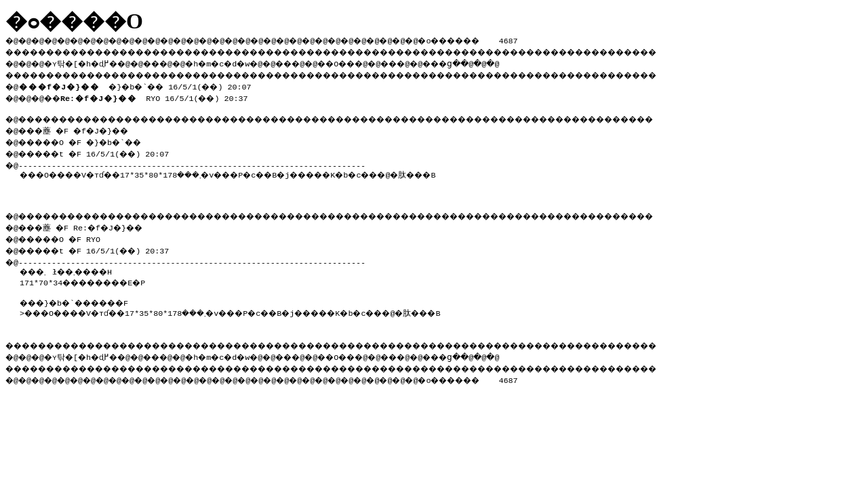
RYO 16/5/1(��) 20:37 (162, 95)
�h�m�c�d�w (240, 62)
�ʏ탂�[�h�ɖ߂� (88, 62)
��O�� (373, 62)
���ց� (492, 62)
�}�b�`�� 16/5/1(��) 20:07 (141, 84)
